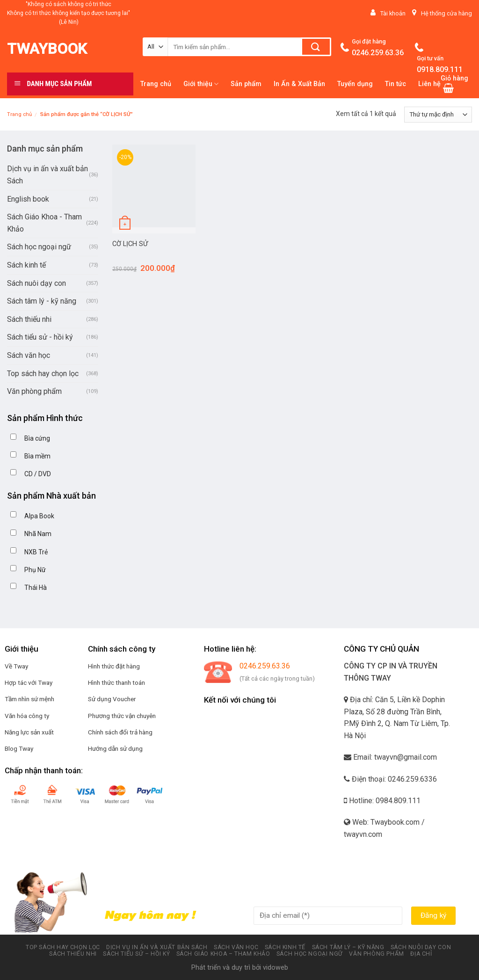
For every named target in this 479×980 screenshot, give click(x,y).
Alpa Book (39, 516)
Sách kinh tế (26, 265)
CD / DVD (38, 474)
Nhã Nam (38, 534)
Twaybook (47, 49)
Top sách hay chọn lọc (43, 374)
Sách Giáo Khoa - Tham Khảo (44, 223)
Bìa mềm (37, 456)
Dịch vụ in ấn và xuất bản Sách (47, 175)
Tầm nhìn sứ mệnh (29, 699)
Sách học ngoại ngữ (39, 247)
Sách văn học (29, 355)
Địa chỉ (421, 954)
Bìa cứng (37, 438)
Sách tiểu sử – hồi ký (136, 954)
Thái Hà (36, 588)
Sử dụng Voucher (112, 699)
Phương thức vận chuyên (122, 716)
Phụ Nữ (35, 570)
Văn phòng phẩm (34, 391)
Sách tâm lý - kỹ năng (42, 301)
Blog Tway (19, 748)
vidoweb (276, 968)
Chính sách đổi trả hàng (120, 732)
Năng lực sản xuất (29, 732)
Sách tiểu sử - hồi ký (40, 337)
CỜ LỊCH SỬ (130, 244)
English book (28, 199)
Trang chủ (19, 114)
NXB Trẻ (36, 552)
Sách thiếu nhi (29, 319)
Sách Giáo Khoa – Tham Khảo (223, 954)
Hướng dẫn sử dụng (115, 748)
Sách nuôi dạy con (36, 283)
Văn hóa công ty (27, 716)
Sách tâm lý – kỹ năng (348, 947)
